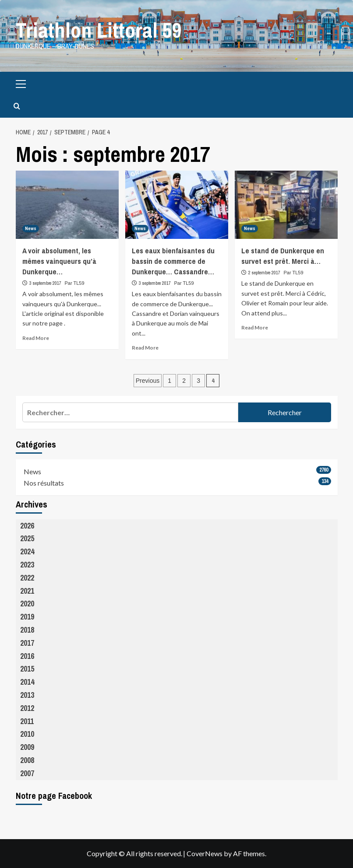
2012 (27, 708)
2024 (27, 551)
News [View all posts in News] (31, 228)
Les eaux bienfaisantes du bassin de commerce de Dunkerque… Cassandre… (173, 261)
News (32, 471)
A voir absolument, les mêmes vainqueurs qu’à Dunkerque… (59, 261)
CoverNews (205, 853)
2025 (27, 538)
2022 (27, 578)
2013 (27, 695)
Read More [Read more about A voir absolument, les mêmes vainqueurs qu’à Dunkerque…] (36, 338)
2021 (27, 590)
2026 (27, 525)
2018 (27, 630)
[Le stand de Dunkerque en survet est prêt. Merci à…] (286, 205)
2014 (27, 682)
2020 (27, 604)
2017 (27, 643)
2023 (27, 565)
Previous (148, 381)
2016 (27, 656)
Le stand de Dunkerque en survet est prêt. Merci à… (283, 256)
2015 (27, 669)
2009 (27, 747)
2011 (27, 721)
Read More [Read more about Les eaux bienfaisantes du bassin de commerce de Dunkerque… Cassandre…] (145, 348)
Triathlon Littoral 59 (99, 30)
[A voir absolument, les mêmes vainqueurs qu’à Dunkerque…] (67, 205)
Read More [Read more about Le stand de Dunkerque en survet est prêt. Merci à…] (255, 327)
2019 (27, 617)
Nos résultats (44, 483)
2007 (27, 773)
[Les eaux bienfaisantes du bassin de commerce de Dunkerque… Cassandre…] (177, 205)
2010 (27, 734)
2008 (27, 760)
